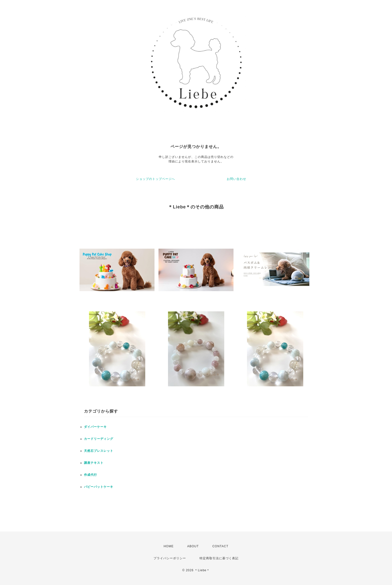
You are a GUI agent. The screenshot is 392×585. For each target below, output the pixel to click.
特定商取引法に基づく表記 (219, 558)
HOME (168, 546)
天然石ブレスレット (99, 451)
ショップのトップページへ (155, 179)
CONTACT (220, 546)
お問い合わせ (236, 179)
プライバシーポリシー (170, 558)
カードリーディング (99, 439)
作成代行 (90, 475)
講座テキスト (94, 463)
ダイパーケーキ (95, 427)
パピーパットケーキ (99, 487)
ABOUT (193, 546)
